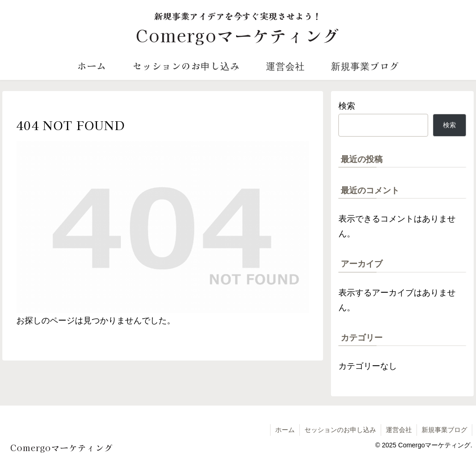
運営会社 (399, 430)
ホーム (285, 430)
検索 (347, 106)
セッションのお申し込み (340, 430)
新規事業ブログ (444, 430)
